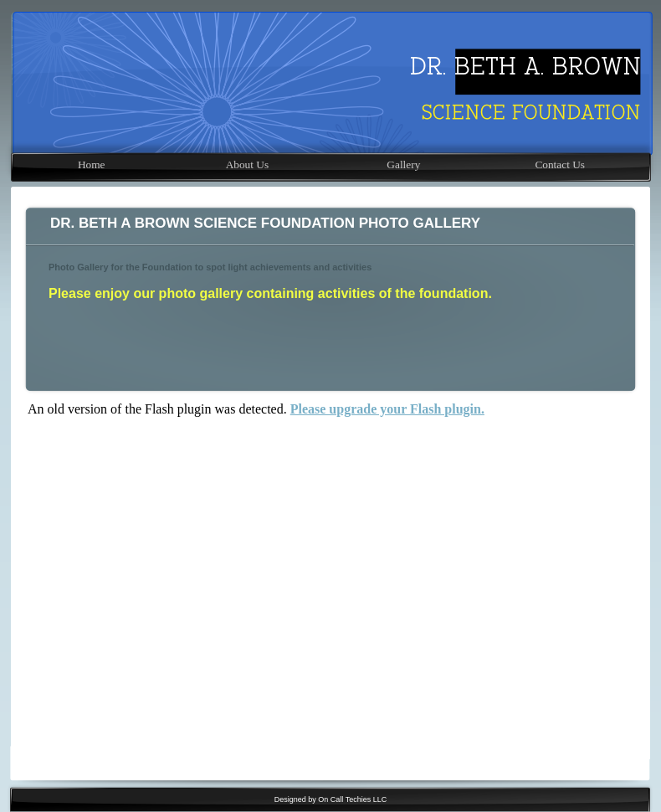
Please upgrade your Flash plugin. (387, 409)
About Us (247, 164)
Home (92, 164)
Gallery (403, 164)
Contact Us (560, 164)
